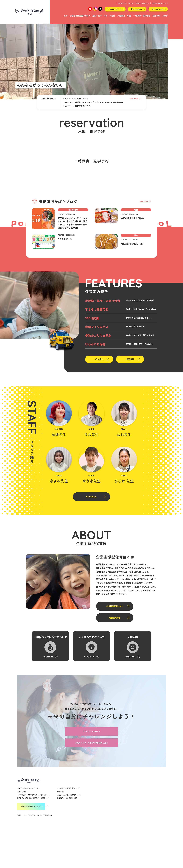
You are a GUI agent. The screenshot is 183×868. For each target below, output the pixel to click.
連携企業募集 (115, 661)
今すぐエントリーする (91, 775)
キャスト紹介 (109, 16)
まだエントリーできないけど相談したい (91, 786)
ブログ (165, 16)
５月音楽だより (82, 99)
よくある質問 (137, 9)
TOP (66, 16)
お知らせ (156, 16)
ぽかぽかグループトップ (126, 3)
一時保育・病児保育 (142, 16)
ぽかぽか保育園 (29, 12)
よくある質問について (92, 690)
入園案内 (121, 16)
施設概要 (130, 402)
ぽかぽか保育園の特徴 (79, 16)
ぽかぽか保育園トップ (159, 3)
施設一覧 (96, 16)
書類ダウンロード (115, 9)
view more (134, 99)
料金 (129, 16)
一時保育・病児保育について (50, 690)
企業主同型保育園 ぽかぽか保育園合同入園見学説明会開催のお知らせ (101, 102)
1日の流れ (99, 402)
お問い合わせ (159, 9)
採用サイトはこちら (143, 3)
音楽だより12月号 (83, 106)
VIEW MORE (92, 540)
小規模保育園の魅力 (115, 650)
